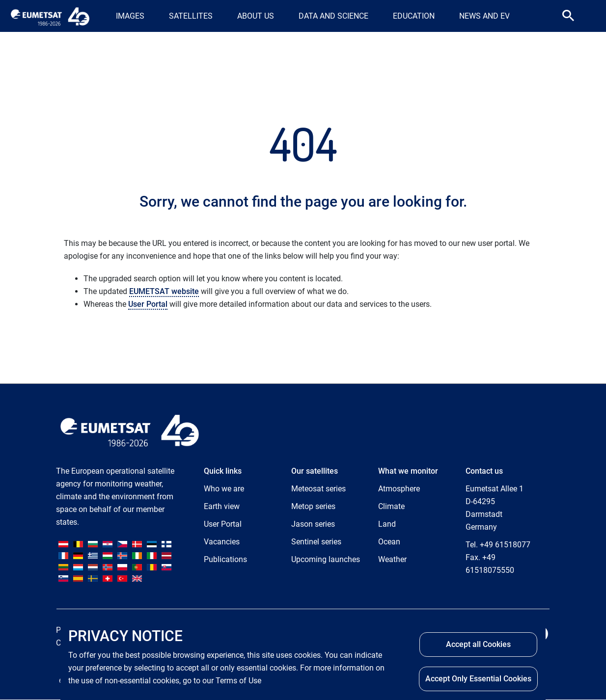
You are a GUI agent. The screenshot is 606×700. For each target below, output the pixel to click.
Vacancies (222, 542)
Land (387, 524)
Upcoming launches (326, 559)
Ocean (389, 542)
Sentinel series (316, 542)
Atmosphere (399, 489)
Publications (225, 559)
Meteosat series (318, 489)
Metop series (313, 506)
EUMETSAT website (164, 291)
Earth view (222, 506)
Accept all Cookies (478, 644)
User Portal (148, 304)
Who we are (224, 489)
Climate (391, 506)
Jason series (313, 524)
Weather (392, 559)
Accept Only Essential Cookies (478, 679)
